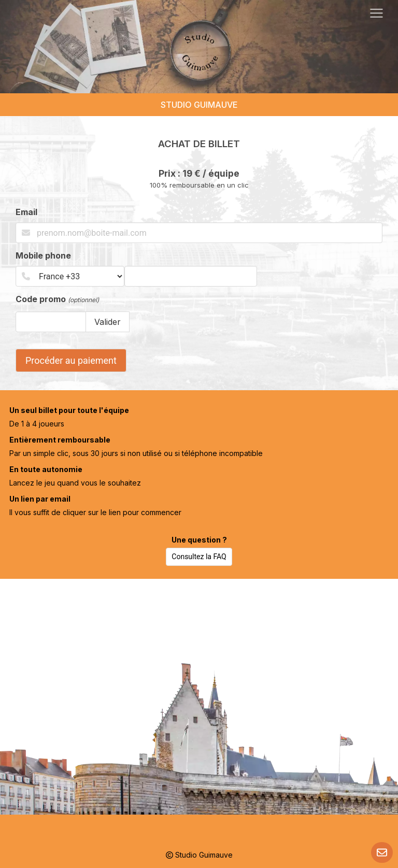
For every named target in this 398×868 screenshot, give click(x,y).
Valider (108, 322)
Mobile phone (43, 255)
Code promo (57, 299)
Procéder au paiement (71, 360)
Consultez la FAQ (199, 557)
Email (26, 212)
